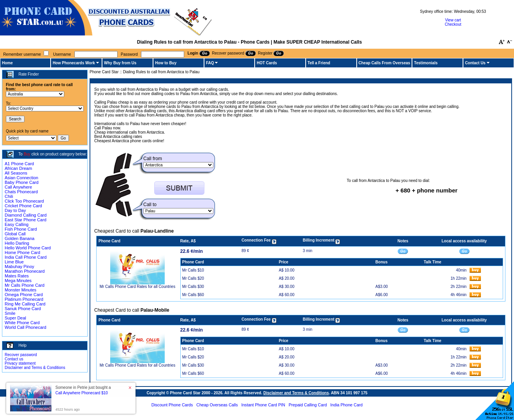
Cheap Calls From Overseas (385, 63)
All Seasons (16, 173)
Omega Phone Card (24, 295)
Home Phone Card (22, 252)
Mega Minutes (18, 281)
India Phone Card (346, 405)
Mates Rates (17, 276)
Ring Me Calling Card (25, 304)
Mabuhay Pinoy (19, 266)
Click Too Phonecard (24, 201)
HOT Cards (267, 63)
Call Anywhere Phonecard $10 (82, 393)
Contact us (14, 359)
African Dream (18, 168)
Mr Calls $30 (193, 287)
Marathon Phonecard (25, 271)
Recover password (21, 355)
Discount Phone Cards (172, 405)
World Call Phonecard (26, 327)
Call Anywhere (18, 187)
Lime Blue (14, 262)
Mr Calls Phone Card (25, 285)
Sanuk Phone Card (23, 309)
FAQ (210, 63)
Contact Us (475, 63)
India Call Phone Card (26, 257)
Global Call (15, 234)
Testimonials (426, 63)
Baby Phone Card (22, 182)
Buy (27, 154)
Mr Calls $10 (193, 270)
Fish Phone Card (21, 229)
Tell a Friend (319, 63)
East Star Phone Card (26, 220)
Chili (9, 196)
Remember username (22, 54)
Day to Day (15, 210)
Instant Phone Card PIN (263, 405)
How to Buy (166, 63)
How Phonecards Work (74, 63)
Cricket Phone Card (23, 206)
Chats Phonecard (21, 192)
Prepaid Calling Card (308, 405)
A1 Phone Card (19, 164)
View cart (453, 20)
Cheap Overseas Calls (217, 405)
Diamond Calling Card (26, 215)
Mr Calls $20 (193, 278)
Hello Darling (17, 243)
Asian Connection (21, 178)
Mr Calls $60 (193, 295)
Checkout (453, 24)
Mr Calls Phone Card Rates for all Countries (138, 287)
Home (7, 63)
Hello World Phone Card (28, 248)
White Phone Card (22, 323)
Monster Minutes (20, 290)
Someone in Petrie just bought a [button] (83, 390)
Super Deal (15, 318)
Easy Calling (17, 224)
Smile (10, 313)
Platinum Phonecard (24, 299)
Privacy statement (20, 363)
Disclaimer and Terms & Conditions (35, 368)
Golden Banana (19, 238)
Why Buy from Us (120, 63)
